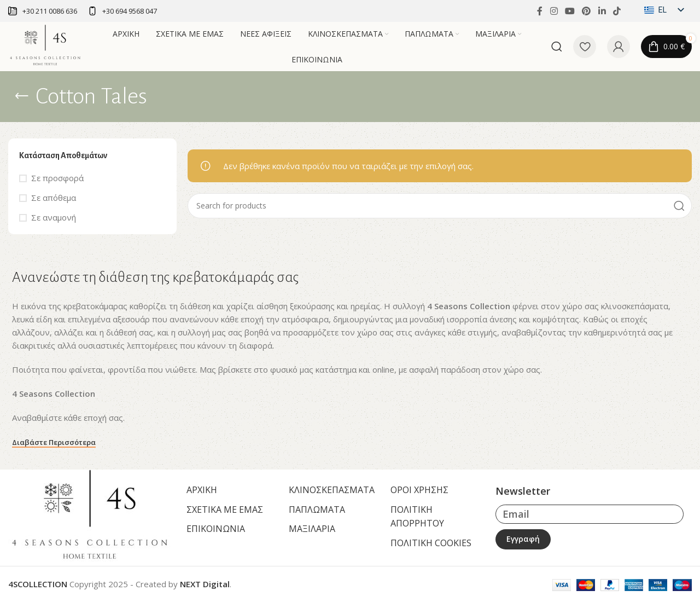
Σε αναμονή (54, 217)
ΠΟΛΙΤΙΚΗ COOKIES (431, 543)
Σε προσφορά (57, 178)
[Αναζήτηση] (557, 47)
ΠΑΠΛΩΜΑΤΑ (317, 510)
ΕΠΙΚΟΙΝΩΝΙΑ (216, 529)
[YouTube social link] (570, 11)
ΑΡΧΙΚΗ (202, 490)
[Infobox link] (43, 11)
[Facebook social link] (540, 11)
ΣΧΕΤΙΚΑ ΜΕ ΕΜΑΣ (225, 510)
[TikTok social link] (617, 11)
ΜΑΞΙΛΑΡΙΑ (312, 529)
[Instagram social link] (554, 11)
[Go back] (22, 96)
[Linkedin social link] (602, 11)
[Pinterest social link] (587, 11)
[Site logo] (45, 45)
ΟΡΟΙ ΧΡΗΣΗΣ (419, 490)
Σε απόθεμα (54, 198)
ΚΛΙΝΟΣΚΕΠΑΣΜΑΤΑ (332, 490)
